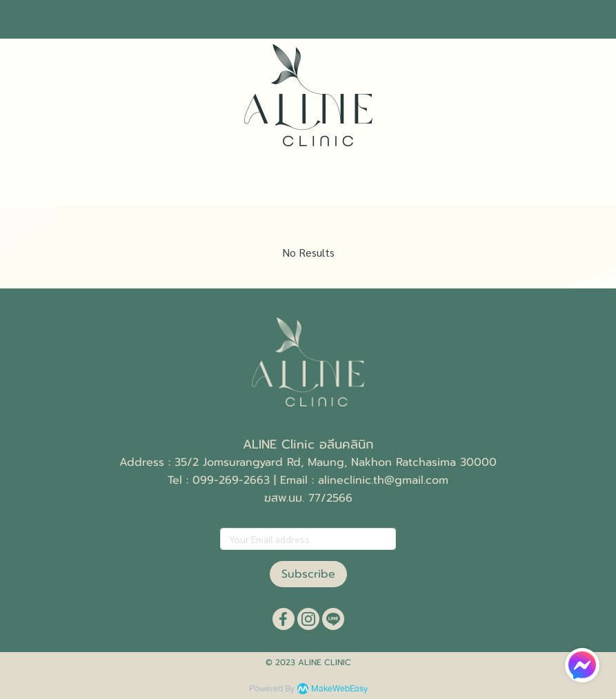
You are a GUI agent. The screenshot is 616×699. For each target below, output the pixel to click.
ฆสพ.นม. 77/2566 (308, 498)
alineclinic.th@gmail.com (383, 480)
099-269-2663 (231, 480)
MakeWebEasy (339, 689)
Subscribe (308, 574)
